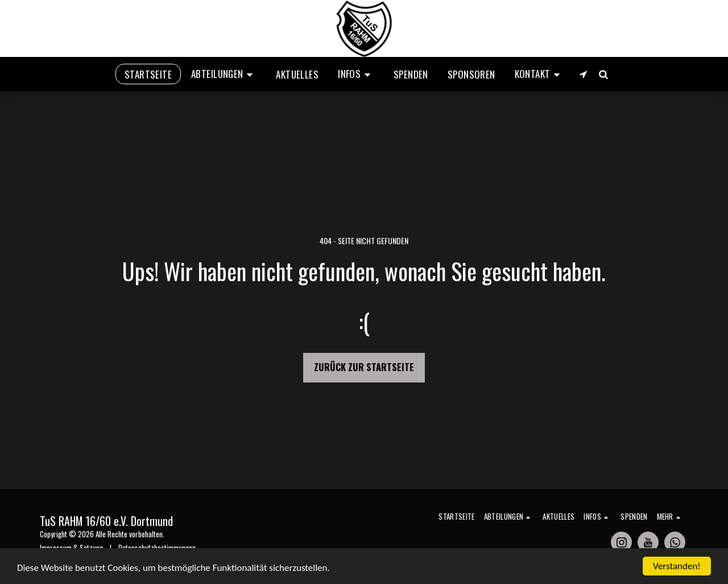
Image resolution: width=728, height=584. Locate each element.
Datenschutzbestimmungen (157, 548)
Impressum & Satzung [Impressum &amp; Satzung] (71, 548)
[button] (224, 74)
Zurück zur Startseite (364, 367)
